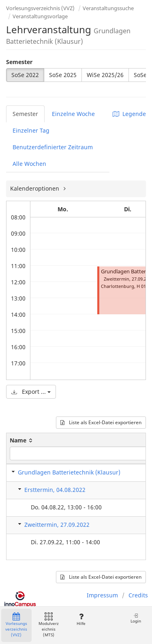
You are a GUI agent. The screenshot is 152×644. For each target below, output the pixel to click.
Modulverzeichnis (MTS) (49, 625)
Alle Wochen (29, 164)
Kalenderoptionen (35, 188)
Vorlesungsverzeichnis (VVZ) (40, 8)
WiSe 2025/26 (105, 75)
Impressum (102, 595)
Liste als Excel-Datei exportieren (101, 422)
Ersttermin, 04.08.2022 (55, 490)
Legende (129, 114)
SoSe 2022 (25, 75)
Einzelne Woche (73, 114)
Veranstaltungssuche (108, 8)
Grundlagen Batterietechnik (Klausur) (69, 472)
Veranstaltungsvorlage (40, 16)
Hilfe (81, 619)
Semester (19, 62)
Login (136, 618)
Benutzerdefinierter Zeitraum (53, 147)
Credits (138, 595)
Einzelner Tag (31, 130)
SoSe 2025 (63, 75)
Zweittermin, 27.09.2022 (57, 525)
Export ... (31, 392)
